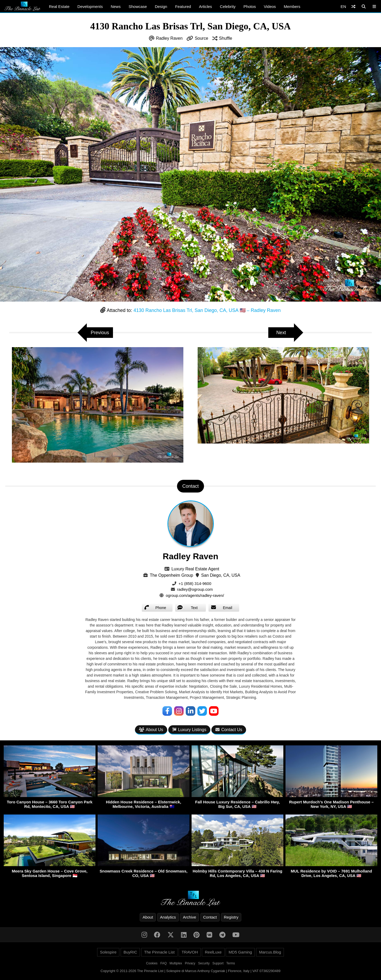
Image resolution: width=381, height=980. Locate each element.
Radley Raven (169, 38)
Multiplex (176, 963)
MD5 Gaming (240, 952)
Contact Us (229, 730)
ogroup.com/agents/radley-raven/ (195, 595)
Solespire (108, 952)
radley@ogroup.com (195, 589)
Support (218, 963)
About (148, 917)
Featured (183, 6)
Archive (189, 917)
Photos (250, 6)
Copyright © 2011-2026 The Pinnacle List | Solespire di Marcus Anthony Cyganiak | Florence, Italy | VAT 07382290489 (190, 971)
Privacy (190, 963)
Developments (90, 6)
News (116, 6)
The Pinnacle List (159, 952)
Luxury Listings (189, 730)
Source (201, 38)
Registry (231, 917)
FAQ (164, 963)
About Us (151, 730)
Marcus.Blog (270, 952)
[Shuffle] (353, 6)
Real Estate (59, 6)
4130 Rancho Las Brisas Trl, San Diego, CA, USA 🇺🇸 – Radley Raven (207, 310)
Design (161, 6)
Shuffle (226, 38)
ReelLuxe (213, 952)
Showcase (138, 6)
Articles (205, 6)
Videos (270, 6)
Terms (231, 963)
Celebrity (228, 6)
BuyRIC (130, 952)
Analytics (168, 917)
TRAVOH (190, 952)
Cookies (152, 963)
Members (292, 6)
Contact (210, 917)
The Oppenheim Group (171, 575)
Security (204, 963)
